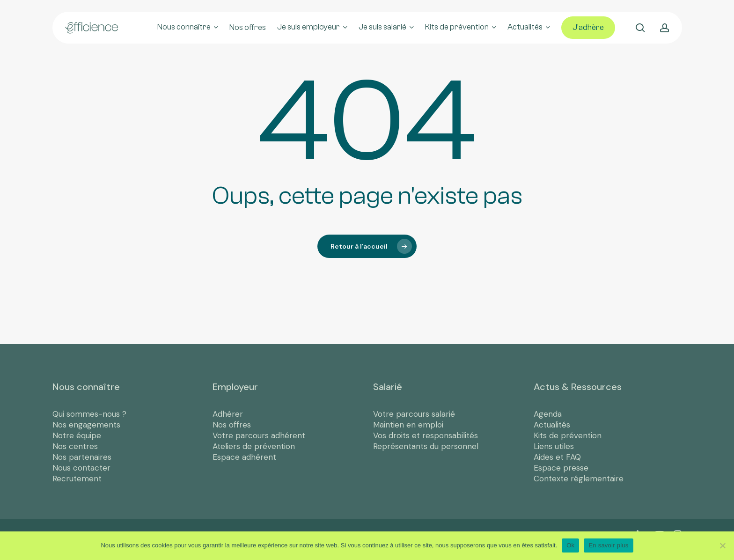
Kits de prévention (568, 435)
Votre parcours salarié (414, 414)
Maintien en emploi (408, 425)
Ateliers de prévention (254, 446)
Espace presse (561, 468)
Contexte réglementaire (579, 479)
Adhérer (228, 414)
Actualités (552, 425)
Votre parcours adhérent (259, 435)
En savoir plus (608, 545)
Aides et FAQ (557, 457)
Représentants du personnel (426, 446)
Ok (570, 545)
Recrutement (77, 479)
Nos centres (75, 446)
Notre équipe (77, 435)
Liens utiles (554, 446)
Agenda (548, 414)
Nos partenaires (82, 457)
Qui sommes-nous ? (89, 414)
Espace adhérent (244, 457)
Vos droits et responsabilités (426, 435)
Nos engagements (86, 425)
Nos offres (232, 425)
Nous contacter (81, 468)
